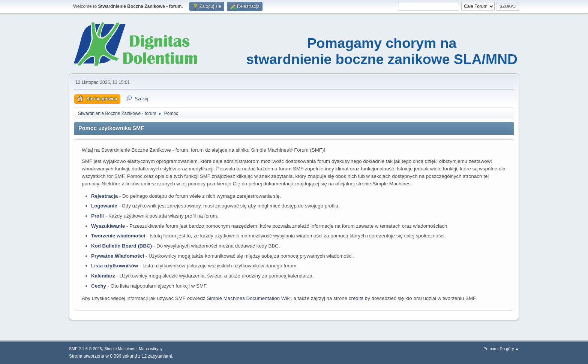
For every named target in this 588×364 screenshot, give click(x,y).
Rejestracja (104, 196)
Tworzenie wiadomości (118, 236)
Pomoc (490, 349)
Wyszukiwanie (108, 226)
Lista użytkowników (115, 266)
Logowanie (104, 206)
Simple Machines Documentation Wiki (249, 298)
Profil (97, 216)
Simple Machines (120, 349)
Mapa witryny (151, 349)
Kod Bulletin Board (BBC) (121, 246)
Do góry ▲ (509, 349)
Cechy (99, 286)
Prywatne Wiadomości (118, 256)
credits (356, 298)
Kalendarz (103, 276)
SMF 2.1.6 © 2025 (85, 349)
